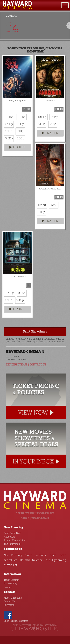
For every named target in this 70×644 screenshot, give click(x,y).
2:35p (22, 293)
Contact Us (38, 365)
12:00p (42, 117)
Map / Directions (13, 598)
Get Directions (17, 365)
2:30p (9, 124)
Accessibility (10, 584)
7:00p (42, 212)
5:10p (9, 131)
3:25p (54, 205)
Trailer (17, 147)
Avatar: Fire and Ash (15, 540)
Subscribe (9, 605)
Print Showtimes (35, 332)
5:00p (42, 124)
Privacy (8, 587)
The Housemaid (12, 544)
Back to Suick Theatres (16, 621)
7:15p (53, 124)
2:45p (54, 117)
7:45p (20, 300)
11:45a (9, 117)
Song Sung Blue (12, 533)
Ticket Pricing (11, 580)
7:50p (9, 139)
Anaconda (9, 537)
